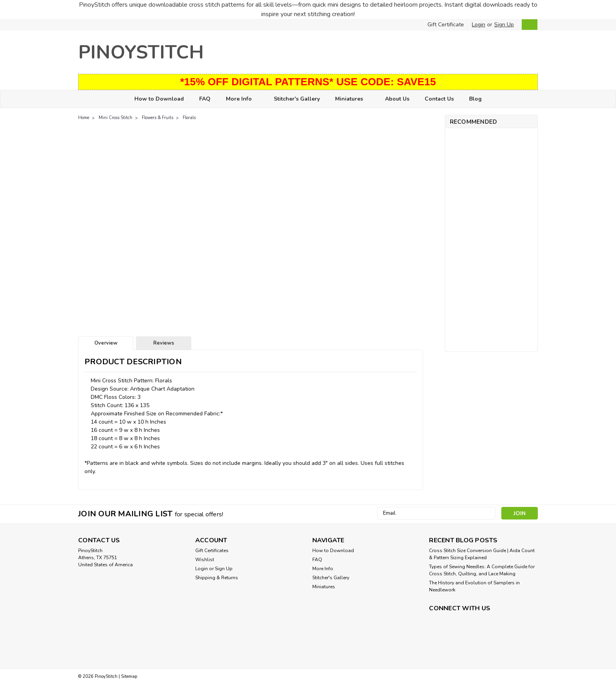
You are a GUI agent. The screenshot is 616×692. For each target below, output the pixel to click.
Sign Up (504, 25)
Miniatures (352, 99)
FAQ (205, 99)
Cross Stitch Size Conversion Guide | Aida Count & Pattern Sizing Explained (482, 554)
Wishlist (205, 560)
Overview (106, 343)
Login (478, 25)
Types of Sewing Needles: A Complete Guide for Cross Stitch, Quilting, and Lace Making (482, 570)
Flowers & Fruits (158, 118)
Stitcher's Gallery (297, 99)
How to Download (159, 99)
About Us (397, 99)
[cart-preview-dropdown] (528, 25)
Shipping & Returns (217, 578)
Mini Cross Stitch (115, 118)
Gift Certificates (212, 551)
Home (84, 118)
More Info (242, 99)
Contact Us (439, 99)
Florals (189, 118)
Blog (475, 99)
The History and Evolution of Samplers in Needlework (474, 586)
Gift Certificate (446, 25)
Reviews (164, 343)
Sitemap (129, 676)
